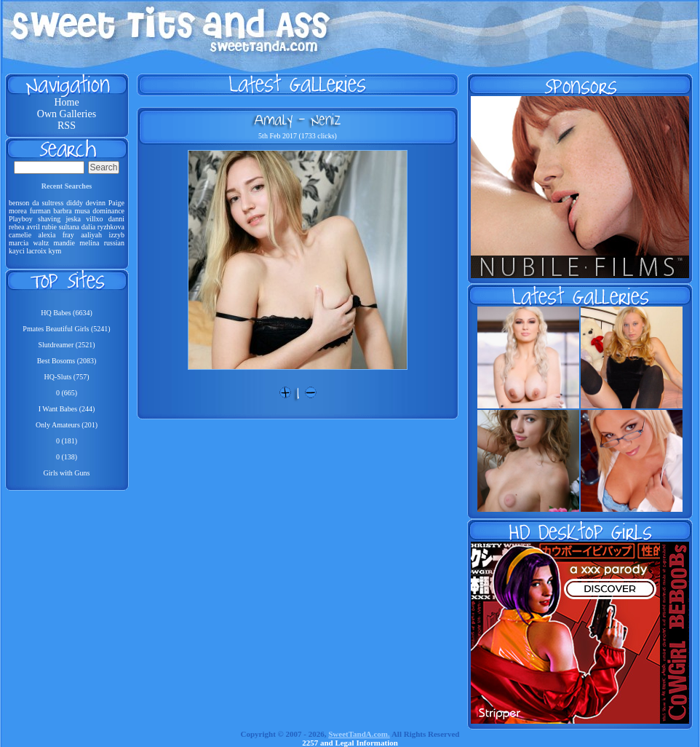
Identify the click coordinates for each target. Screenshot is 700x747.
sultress (52, 203)
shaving (49, 219)
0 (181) (67, 441)
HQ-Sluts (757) (67, 377)
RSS (67, 126)
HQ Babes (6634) (67, 313)
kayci (17, 251)
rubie (49, 227)
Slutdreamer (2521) (66, 345)
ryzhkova (111, 227)
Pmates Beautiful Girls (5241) (66, 329)
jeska (73, 219)
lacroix (36, 251)
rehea (17, 227)
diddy (75, 203)
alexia (47, 235)
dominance (108, 211)
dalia (88, 227)
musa (82, 211)
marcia (19, 243)
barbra (63, 211)
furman (40, 211)
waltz (41, 243)
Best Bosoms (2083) (67, 361)
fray (68, 235)
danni (116, 219)
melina (89, 243)
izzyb (116, 235)
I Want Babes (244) (67, 409)
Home (66, 102)
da (35, 203)
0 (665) (67, 393)
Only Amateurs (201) (67, 425)
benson (19, 203)
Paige (116, 203)
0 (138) (67, 457)
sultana (69, 227)
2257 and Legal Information (350, 743)
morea (18, 211)
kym (55, 251)
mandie (64, 243)
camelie (20, 235)
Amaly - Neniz (298, 119)
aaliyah (91, 235)
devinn (96, 203)
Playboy (21, 219)
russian (114, 243)
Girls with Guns (67, 473)
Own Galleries (67, 114)
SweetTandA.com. (359, 734)
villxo (94, 219)
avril (33, 227)
